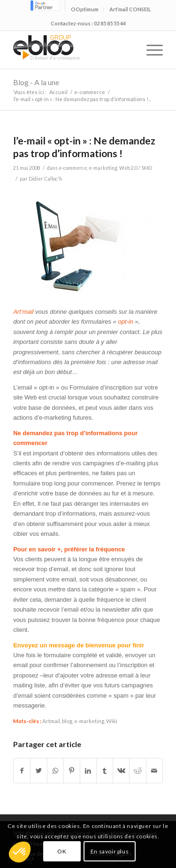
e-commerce (90, 92)
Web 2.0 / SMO (136, 168)
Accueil (58, 92)
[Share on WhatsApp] (55, 771)
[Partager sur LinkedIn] (88, 771)
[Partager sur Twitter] (38, 771)
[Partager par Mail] (154, 771)
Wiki (112, 721)
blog (67, 721)
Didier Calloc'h (45, 179)
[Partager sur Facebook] (22, 771)
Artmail (51, 721)
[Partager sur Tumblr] (105, 771)
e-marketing (103, 168)
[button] (20, 852)
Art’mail (24, 312)
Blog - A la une (36, 82)
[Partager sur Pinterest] (72, 771)
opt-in (126, 322)
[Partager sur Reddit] (138, 771)
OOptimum (85, 9)
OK (62, 851)
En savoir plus (110, 851)
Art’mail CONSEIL (130, 9)
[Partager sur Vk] (121, 771)
